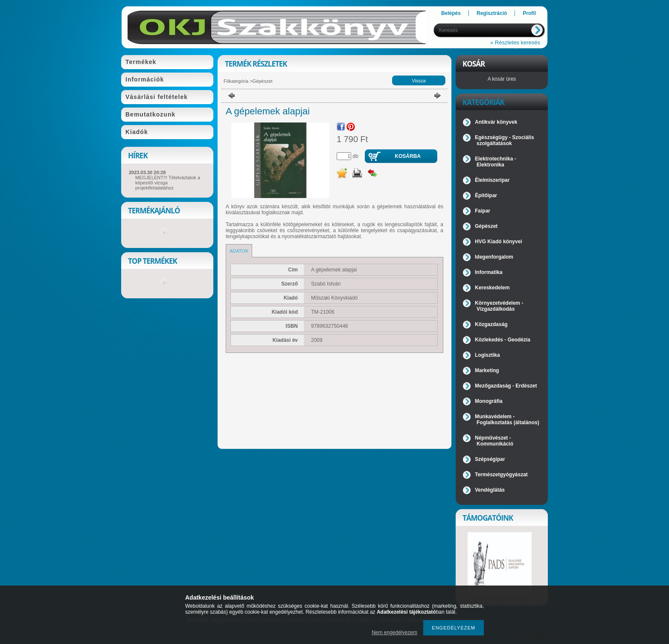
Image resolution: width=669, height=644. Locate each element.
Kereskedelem (492, 288)
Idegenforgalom (494, 257)
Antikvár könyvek (496, 122)
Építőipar (486, 195)
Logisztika (487, 355)
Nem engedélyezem (394, 632)
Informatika (489, 272)
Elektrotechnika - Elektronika (496, 162)
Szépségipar (490, 459)
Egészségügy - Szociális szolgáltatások (505, 140)
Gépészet (263, 81)
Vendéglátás (490, 490)
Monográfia (489, 401)
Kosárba (408, 156)
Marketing (487, 370)
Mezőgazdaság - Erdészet (506, 386)
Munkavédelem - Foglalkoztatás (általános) (507, 420)
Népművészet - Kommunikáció (494, 441)
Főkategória (236, 81)
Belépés (451, 13)
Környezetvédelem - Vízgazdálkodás (499, 306)
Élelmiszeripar (492, 180)
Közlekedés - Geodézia (503, 340)
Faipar (483, 211)
